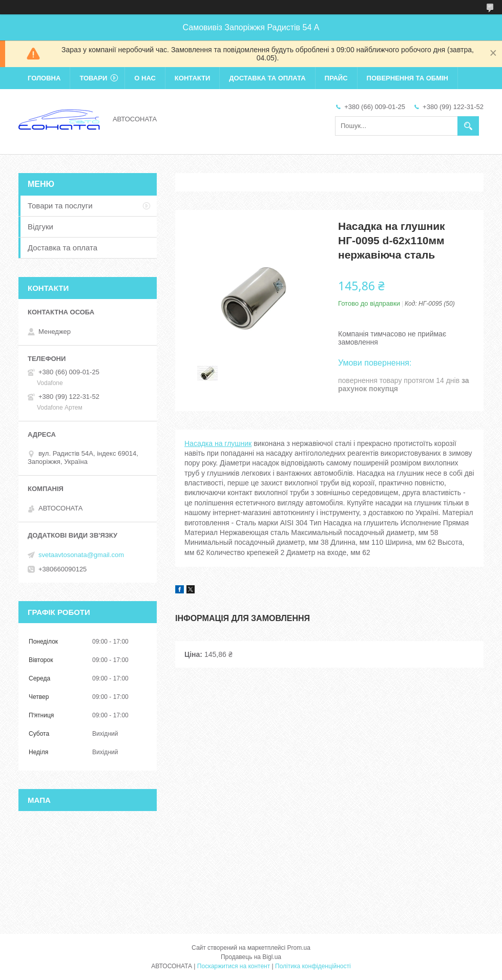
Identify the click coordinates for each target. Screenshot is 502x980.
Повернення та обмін (407, 78)
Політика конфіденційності (313, 966)
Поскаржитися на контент (234, 966)
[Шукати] (468, 126)
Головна (44, 78)
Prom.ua (299, 948)
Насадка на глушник (218, 443)
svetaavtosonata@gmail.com (81, 555)
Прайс (336, 78)
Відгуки (40, 227)
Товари (93, 78)
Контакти (193, 78)
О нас (145, 78)
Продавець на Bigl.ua (251, 957)
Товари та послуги (60, 206)
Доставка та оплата (267, 78)
